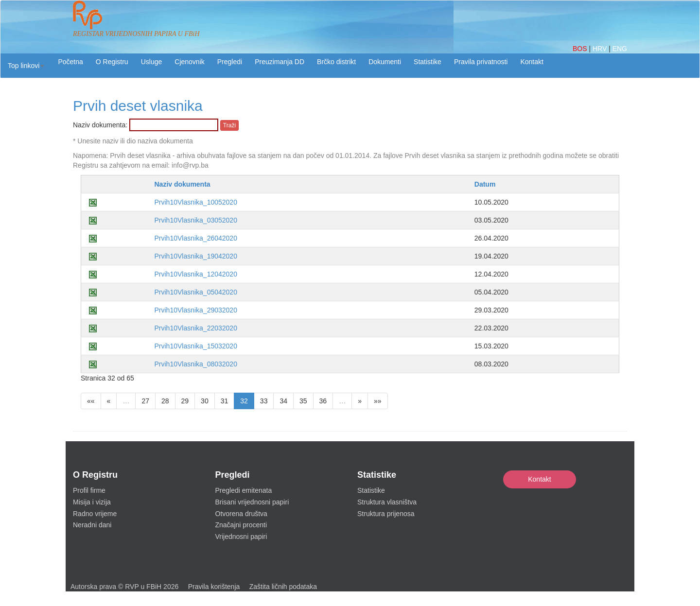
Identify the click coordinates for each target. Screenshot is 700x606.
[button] (26, 66)
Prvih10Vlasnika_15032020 (195, 346)
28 (165, 401)
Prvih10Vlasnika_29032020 (195, 310)
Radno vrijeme (95, 514)
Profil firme (89, 490)
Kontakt (539, 479)
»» (378, 401)
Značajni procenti (241, 525)
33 (264, 401)
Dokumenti (385, 62)
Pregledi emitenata (244, 490)
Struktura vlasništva (387, 502)
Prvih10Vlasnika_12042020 (195, 274)
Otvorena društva (241, 514)
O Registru (112, 62)
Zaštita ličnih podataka (283, 587)
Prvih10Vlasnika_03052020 (195, 220)
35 (303, 401)
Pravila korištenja (214, 587)
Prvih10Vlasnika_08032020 (195, 364)
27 (145, 401)
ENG (620, 49)
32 (244, 401)
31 (225, 401)
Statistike (428, 62)
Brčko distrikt (336, 62)
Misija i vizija (92, 502)
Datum (485, 184)
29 (185, 401)
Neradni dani (92, 525)
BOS (581, 49)
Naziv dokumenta (182, 184)
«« (91, 401)
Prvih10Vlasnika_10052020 (195, 202)
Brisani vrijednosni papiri (252, 502)
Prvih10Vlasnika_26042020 (195, 238)
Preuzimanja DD (280, 62)
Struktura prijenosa (386, 514)
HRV (601, 49)
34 (283, 401)
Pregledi (230, 62)
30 (205, 401)
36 (323, 401)
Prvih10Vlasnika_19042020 (195, 256)
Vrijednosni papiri (241, 537)
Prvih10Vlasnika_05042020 (195, 292)
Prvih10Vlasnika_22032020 (195, 328)
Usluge (152, 62)
